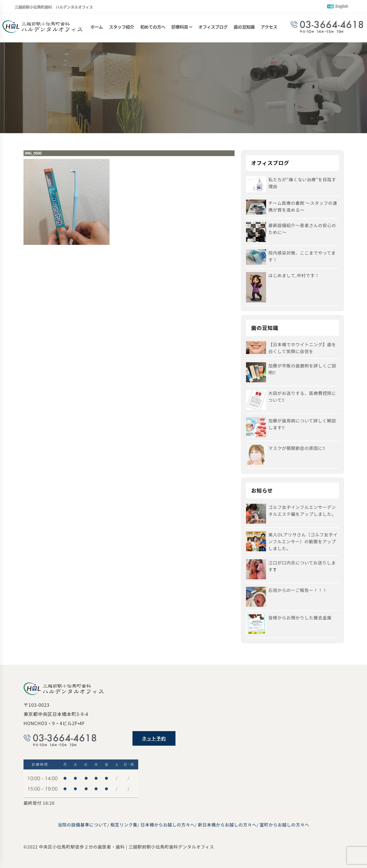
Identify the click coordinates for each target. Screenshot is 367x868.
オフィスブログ (213, 28)
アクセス (269, 28)
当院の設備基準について (82, 825)
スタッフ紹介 (122, 28)
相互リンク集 (124, 825)
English (338, 6)
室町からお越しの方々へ (284, 825)
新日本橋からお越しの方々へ (227, 825)
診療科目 (180, 28)
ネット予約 (154, 738)
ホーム (97, 28)
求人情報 (99, 57)
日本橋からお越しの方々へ (168, 825)
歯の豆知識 (244, 28)
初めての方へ (153, 28)
